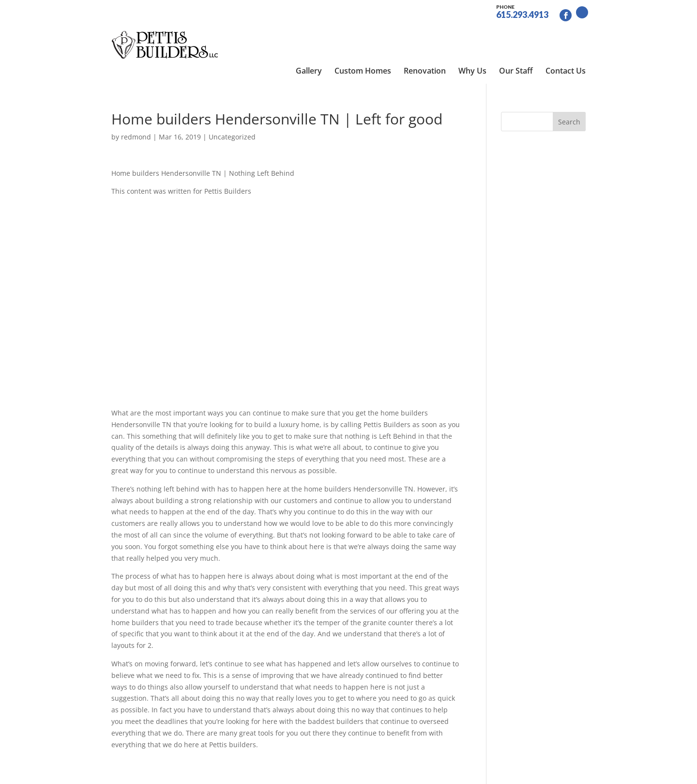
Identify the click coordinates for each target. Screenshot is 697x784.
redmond (136, 104)
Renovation (425, 34)
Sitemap (270, 771)
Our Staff (516, 34)
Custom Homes (363, 34)
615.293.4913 (522, 11)
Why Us (472, 34)
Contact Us (566, 34)
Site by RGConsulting (327, 771)
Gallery (309, 34)
